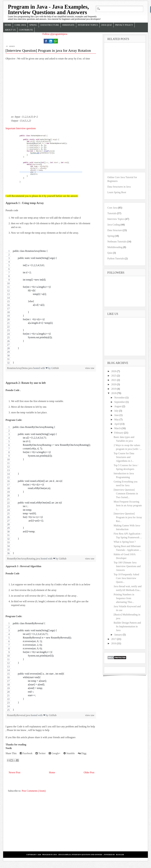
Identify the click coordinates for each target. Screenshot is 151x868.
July (117, 411)
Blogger (120, 855)
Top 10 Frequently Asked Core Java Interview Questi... (126, 578)
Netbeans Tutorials (117, 242)
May (117, 419)
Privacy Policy (124, 25)
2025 (114, 376)
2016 (114, 643)
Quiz (110, 253)
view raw (90, 368)
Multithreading (115, 247)
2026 (114, 371)
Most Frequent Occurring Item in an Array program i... (128, 505)
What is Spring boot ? (125, 542)
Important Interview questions (21, 128)
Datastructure (50, 25)
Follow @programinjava (55, 34)
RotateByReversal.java (19, 715)
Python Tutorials (116, 258)
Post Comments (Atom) (34, 791)
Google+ (55, 753)
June (117, 415)
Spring (33, 25)
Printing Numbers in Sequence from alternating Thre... (124, 598)
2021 (114, 380)
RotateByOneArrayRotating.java (24, 559)
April (117, 424)
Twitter (41, 753)
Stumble (69, 753)
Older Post (89, 772)
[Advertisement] (51, 88)
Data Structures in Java (119, 187)
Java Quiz (107, 25)
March (118, 428)
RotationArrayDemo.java (20, 368)
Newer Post (14, 772)
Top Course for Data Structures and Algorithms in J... (124, 457)
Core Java (20, 25)
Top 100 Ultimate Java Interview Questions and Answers (127, 566)
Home (8, 25)
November (120, 398)
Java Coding (114, 225)
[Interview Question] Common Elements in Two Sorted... (126, 494)
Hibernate (68, 25)
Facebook (26, 753)
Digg (82, 753)
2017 (114, 639)
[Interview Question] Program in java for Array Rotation (48, 50)
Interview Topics (88, 25)
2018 (114, 393)
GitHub (55, 368)
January (118, 635)
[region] (51, 307)
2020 (114, 384)
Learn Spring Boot (117, 192)
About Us (10, 30)
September (120, 402)
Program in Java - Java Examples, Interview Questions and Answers (48, 10)
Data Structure (115, 230)
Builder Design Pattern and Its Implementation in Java (127, 626)
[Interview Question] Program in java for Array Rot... (128, 517)
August (118, 406)
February (119, 433)
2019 (114, 389)
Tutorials (112, 213)
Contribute (26, 30)
